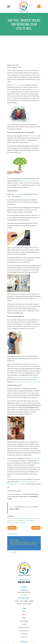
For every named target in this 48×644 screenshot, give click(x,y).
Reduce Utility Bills (12, 505)
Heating (24, 606)
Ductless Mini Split (19, 500)
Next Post (36, 510)
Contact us (12, 489)
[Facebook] (33, 626)
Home (24, 593)
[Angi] (21, 626)
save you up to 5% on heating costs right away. (28, 364)
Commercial (24, 616)
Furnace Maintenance (20, 502)
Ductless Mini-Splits (24, 609)
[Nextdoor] (9, 630)
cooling (11, 80)
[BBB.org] (27, 626)
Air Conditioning (24, 603)
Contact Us (24, 619)
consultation (29, 489)
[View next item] (15, 534)
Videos (24, 600)
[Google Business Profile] (9, 626)
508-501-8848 (24, 564)
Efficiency (27, 500)
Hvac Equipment (30, 502)
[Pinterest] (27, 630)
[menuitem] (17, 641)
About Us (24, 596)
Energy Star (10, 502)
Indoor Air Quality (24, 612)
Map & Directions (24, 576)
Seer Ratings (22, 505)
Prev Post (12, 510)
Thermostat (10, 500)
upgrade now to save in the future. (30, 162)
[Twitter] (21, 630)
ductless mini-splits (33, 118)
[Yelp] (15, 626)
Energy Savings (35, 500)
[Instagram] (15, 630)
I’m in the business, (17, 67)
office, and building (19, 176)
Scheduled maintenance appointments (24, 359)
